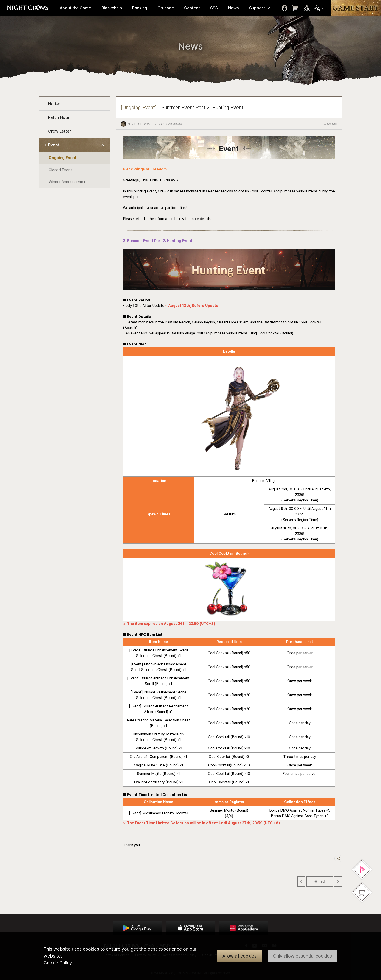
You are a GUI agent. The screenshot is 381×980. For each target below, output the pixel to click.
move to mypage (285, 8)
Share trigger (338, 859)
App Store (190, 928)
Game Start (356, 8)
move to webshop (295, 8)
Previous (301, 881)
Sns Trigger (307, 8)
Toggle (102, 145)
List (322, 881)
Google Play (137, 928)
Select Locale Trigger (319, 8)
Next (338, 881)
